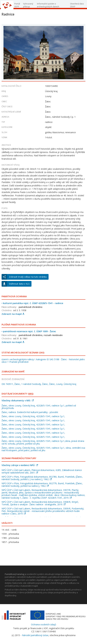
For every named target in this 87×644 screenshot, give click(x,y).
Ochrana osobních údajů (44, 624)
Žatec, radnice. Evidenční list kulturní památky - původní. (30, 412)
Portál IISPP (17, 5)
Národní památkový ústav (35, 635)
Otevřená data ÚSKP (77, 5)
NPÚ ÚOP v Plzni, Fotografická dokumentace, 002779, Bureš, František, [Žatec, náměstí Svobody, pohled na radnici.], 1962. (42, 485)
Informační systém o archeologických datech (48, 5)
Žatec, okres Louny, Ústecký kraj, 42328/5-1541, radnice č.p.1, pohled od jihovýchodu (39, 407)
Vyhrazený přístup (28, 5)
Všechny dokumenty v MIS (18, 400)
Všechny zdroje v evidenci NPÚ (20, 465)
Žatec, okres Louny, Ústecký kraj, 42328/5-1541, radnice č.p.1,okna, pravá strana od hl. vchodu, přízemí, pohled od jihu (43, 442)
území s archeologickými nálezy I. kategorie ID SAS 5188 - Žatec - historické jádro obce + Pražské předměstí (43, 361)
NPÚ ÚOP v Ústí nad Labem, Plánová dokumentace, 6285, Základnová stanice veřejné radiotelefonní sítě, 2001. (42, 471)
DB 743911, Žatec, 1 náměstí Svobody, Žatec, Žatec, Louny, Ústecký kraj (39, 384)
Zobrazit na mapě (13, 314)
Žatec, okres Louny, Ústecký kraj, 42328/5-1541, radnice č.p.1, (33, 416)
